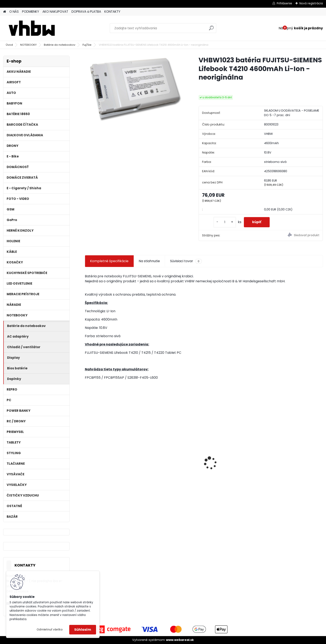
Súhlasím (83, 630)
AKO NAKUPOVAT (55, 12)
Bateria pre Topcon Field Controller (168, 455)
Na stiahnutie (149, 261)
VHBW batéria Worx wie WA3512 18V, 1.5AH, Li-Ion (234, 464)
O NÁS (14, 12)
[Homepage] (5, 12)
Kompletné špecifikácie (109, 261)
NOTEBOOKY (28, 45)
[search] (211, 30)
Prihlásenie (284, 3)
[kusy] (225, 222)
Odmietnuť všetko (50, 630)
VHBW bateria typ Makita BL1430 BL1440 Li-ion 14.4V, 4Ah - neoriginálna (293, 466)
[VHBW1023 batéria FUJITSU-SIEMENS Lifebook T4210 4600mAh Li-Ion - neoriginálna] (135, 89)
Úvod (9, 45)
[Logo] (32, 28)
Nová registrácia (311, 3)
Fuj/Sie (87, 45)
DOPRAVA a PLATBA (86, 12)
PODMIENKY (31, 12)
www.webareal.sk (180, 640)
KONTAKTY (112, 12)
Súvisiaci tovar (186, 261)
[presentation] (87, 456)
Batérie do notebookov (60, 45)
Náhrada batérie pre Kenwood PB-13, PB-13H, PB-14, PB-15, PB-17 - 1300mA (113, 465)
